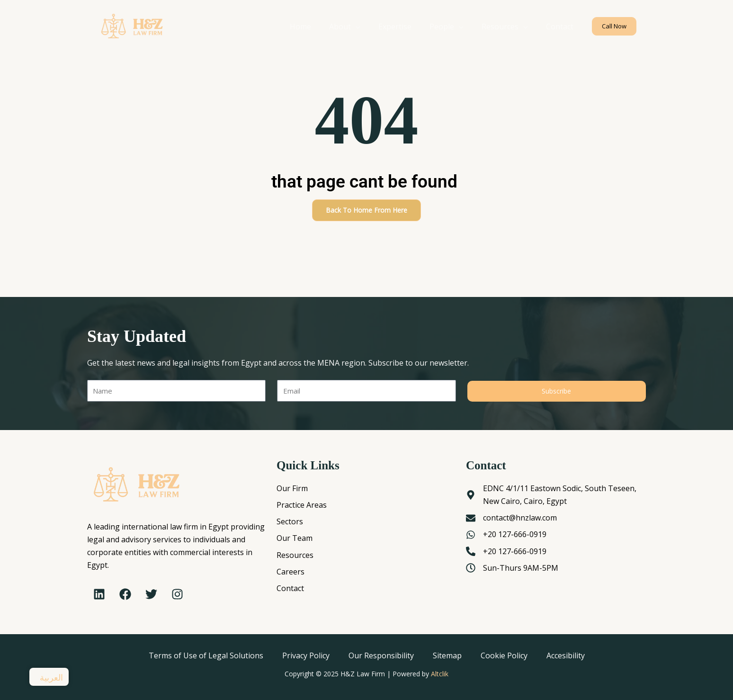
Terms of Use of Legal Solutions (206, 655)
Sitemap (447, 655)
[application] (368, 27)
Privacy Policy (306, 655)
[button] (614, 26)
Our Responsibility (381, 655)
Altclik (440, 674)
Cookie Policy (504, 655)
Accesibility (566, 655)
